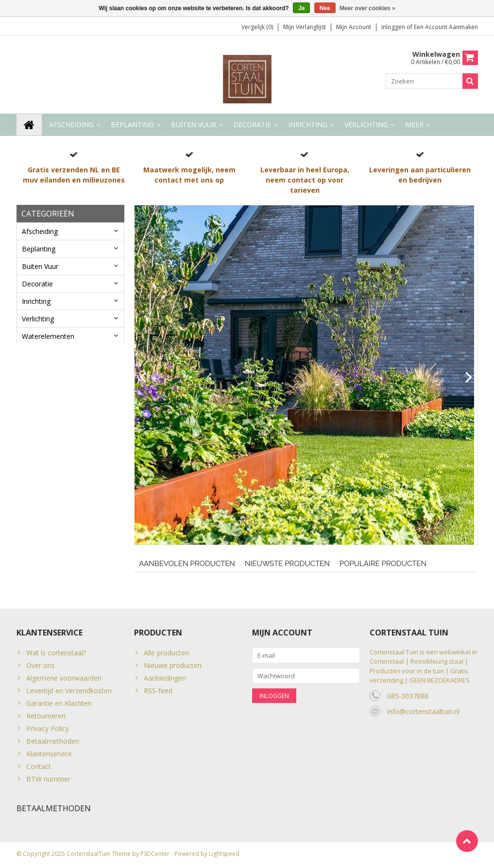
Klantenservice (49, 754)
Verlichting (366, 125)
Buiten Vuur (194, 125)
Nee (325, 8)
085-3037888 (408, 696)
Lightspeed (224, 856)
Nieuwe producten (173, 665)
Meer (414, 125)
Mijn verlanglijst (305, 27)
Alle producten (166, 653)
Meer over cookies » (367, 8)
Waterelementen (48, 337)
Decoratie (252, 125)
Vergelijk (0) (257, 27)
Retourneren (46, 716)
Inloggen (394, 27)
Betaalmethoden (53, 741)
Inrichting (308, 125)
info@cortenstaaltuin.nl (423, 711)
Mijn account (354, 27)
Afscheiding (71, 125)
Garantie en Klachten (59, 703)
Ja (301, 8)
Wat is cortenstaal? (56, 653)
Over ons (41, 665)
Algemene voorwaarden (64, 678)
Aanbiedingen (165, 678)
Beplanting (132, 125)
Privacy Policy (48, 728)
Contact (39, 766)
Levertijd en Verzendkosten (69, 691)
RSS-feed (158, 691)
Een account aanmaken (446, 27)
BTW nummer (48, 779)
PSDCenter (155, 856)
